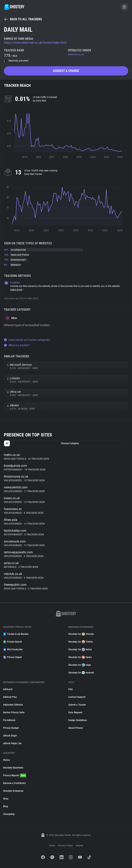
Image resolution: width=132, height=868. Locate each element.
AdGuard (8, 689)
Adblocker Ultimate (13, 705)
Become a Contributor (14, 783)
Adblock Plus (10, 697)
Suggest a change (66, 71)
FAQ (70, 689)
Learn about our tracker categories (27, 340)
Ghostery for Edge (80, 665)
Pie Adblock (9, 720)
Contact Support (77, 697)
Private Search (13, 642)
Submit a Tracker (77, 705)
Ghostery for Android (81, 673)
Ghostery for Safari (80, 650)
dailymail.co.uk (76, 54)
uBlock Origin (10, 736)
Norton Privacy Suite (14, 712)
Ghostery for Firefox (81, 642)
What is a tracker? (17, 345)
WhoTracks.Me (13, 650)
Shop (6, 799)
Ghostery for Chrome (81, 634)
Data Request (75, 712)
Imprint (79, 846)
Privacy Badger (11, 728)
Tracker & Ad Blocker (16, 634)
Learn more (17, 290)
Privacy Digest (12, 657)
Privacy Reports (15, 775)
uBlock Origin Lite (12, 743)
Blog (5, 806)
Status (6, 760)
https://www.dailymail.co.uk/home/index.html (35, 43)
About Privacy (76, 728)
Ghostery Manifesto (13, 768)
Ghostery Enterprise (13, 791)
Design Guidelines (78, 720)
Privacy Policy (65, 846)
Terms (52, 846)
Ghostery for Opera (80, 657)
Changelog (9, 814)
